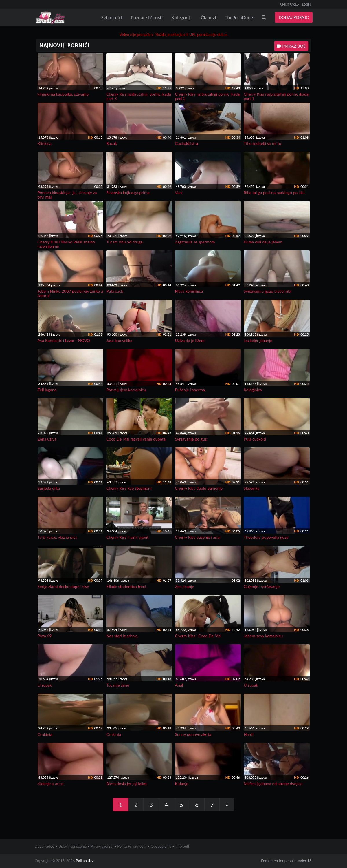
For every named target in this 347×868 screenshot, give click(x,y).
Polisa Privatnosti (131, 846)
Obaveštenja (161, 846)
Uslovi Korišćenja (72, 846)
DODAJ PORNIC (294, 17)
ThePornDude (239, 17)
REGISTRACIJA (290, 4)
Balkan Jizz (85, 861)
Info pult (182, 846)
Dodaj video (45, 846)
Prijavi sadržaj (102, 846)
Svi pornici (112, 17)
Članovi (208, 17)
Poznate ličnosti (147, 17)
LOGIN (307, 4)
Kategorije (182, 17)
